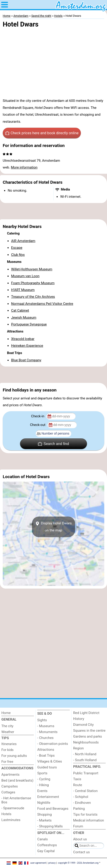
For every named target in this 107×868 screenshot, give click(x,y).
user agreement (38, 863)
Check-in (38, 416)
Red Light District (86, 713)
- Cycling (44, 779)
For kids (7, 750)
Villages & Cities (50, 761)
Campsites (10, 786)
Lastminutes (11, 820)
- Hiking (43, 785)
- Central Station (85, 791)
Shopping (45, 814)
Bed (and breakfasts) (17, 780)
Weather (8, 732)
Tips (5, 738)
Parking (79, 809)
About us (80, 839)
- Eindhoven (82, 803)
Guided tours (47, 767)
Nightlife (44, 803)
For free (7, 762)
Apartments (10, 775)
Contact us (81, 852)
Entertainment (48, 797)
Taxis (77, 779)
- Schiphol (81, 797)
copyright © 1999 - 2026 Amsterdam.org (78, 863)
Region (78, 748)
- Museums (46, 726)
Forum (78, 826)
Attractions (46, 750)
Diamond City (83, 725)
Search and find (53, 444)
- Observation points (53, 744)
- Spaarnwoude (13, 808)
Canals (42, 839)
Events (42, 791)
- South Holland (85, 760)
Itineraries (9, 744)
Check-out (38, 425)
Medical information (89, 820)
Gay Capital (46, 851)
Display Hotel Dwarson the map (53, 527)
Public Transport (86, 773)
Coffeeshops (47, 845)
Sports (42, 773)
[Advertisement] (53, 211)
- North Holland (85, 754)
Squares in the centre (89, 731)
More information (24, 167)
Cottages (8, 792)
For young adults (14, 756)
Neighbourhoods (86, 742)
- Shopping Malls (50, 826)
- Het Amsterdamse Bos (16, 800)
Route (78, 785)
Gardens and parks (88, 736)
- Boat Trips (46, 756)
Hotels (6, 814)
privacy (52, 863)
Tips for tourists (85, 814)
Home (6, 713)
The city (7, 726)
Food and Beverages (53, 809)
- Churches (45, 738)
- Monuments (47, 732)
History (79, 719)
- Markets (44, 820)
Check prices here (42, 133)
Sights (42, 720)
